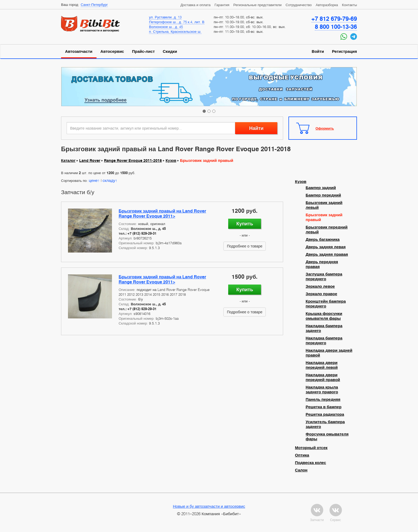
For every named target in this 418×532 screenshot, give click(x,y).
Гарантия (222, 5)
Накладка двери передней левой (322, 365)
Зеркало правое (321, 294)
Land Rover (90, 161)
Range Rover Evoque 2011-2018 (133, 161)
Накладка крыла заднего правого (322, 390)
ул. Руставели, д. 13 (165, 17)
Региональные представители (257, 5)
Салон (301, 470)
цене (93, 180)
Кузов (171, 161)
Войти (318, 51)
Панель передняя (323, 399)
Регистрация (344, 51)
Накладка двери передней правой (323, 377)
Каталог (68, 161)
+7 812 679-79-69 (334, 19)
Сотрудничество (299, 5)
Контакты (349, 5)
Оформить (325, 128)
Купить (245, 224)
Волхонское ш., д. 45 (166, 27)
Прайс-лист (143, 51)
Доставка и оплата (196, 5)
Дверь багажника (323, 239)
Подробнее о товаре (245, 246)
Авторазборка (327, 5)
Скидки (170, 51)
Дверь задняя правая (327, 254)
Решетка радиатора (325, 414)
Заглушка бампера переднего (324, 277)
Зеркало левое (320, 286)
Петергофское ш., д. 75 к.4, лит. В (177, 22)
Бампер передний (323, 195)
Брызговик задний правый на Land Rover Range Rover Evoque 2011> (162, 214)
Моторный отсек (311, 448)
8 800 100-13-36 (336, 27)
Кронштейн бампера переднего (326, 304)
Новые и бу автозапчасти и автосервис (209, 506)
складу (109, 180)
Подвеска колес (311, 463)
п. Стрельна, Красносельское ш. (175, 31)
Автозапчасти (79, 51)
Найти (256, 128)
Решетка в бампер (324, 407)
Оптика (302, 455)
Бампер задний (321, 188)
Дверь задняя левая (326, 247)
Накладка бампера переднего (324, 341)
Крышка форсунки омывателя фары (324, 316)
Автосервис (112, 51)
